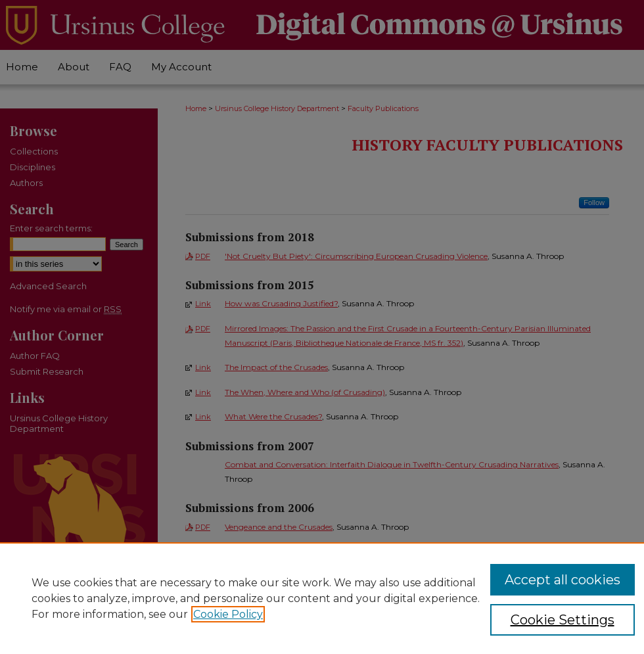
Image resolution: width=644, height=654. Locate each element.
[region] (322, 598)
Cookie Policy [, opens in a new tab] (228, 614)
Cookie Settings (563, 620)
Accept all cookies (563, 580)
